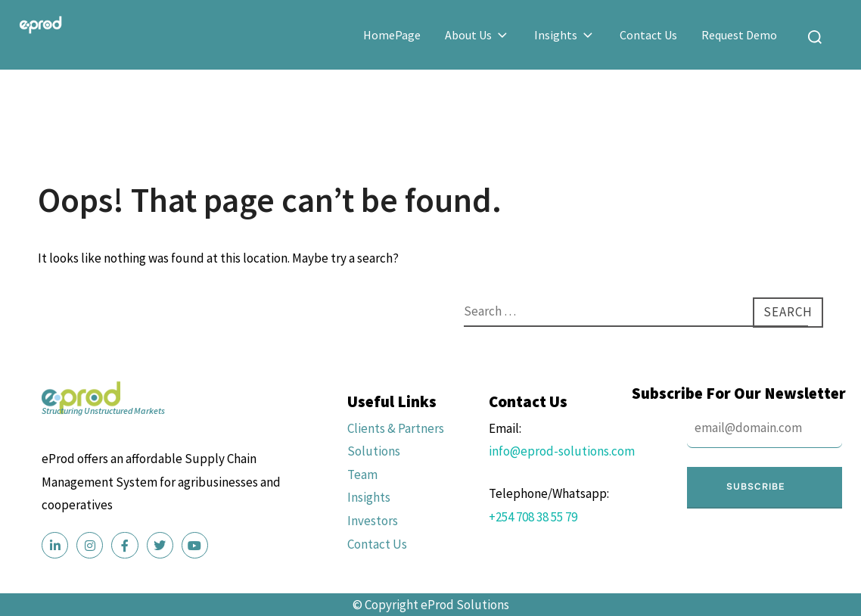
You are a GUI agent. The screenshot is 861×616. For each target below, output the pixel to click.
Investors (373, 521)
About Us (477, 35)
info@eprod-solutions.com (562, 451)
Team (362, 474)
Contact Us (648, 35)
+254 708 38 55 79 (533, 517)
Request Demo (739, 35)
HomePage (392, 35)
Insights (565, 35)
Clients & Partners (396, 428)
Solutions (374, 451)
